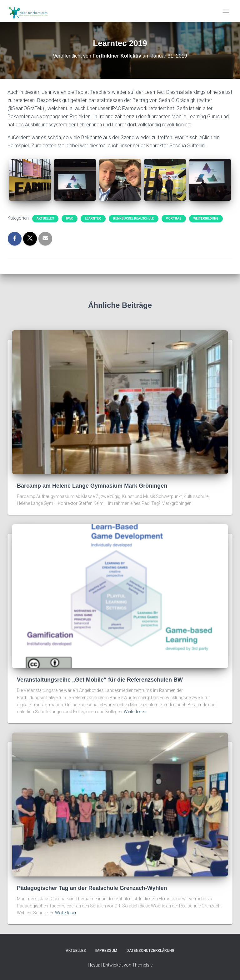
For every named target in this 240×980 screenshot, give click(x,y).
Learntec (93, 218)
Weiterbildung (206, 218)
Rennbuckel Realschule (134, 218)
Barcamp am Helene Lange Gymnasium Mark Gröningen (92, 486)
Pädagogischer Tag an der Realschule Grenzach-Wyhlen (92, 888)
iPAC (70, 218)
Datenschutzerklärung (150, 951)
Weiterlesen (135, 712)
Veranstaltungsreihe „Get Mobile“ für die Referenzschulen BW (100, 680)
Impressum (106, 951)
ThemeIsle (142, 965)
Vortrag (174, 218)
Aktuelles (45, 218)
